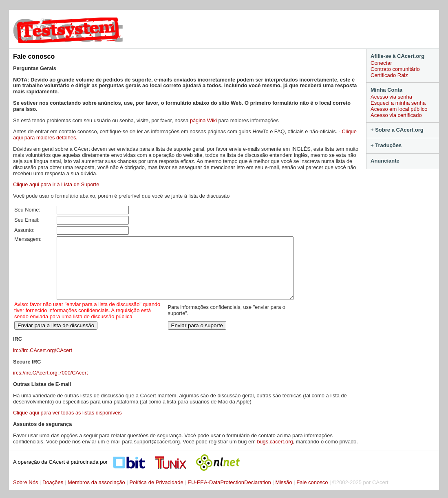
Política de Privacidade (156, 495)
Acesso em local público (399, 109)
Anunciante (385, 161)
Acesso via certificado (396, 115)
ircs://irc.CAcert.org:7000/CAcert (50, 385)
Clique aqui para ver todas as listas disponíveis (67, 425)
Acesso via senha (391, 97)
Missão (284, 495)
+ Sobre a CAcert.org (397, 130)
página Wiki (203, 120)
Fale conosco (312, 495)
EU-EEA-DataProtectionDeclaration (229, 495)
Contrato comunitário (395, 69)
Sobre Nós (25, 495)
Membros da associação (96, 495)
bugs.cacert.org (275, 454)
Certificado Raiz (389, 75)
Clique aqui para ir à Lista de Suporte (56, 184)
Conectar (381, 63)
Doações (53, 495)
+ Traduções (386, 145)
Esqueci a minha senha (398, 103)
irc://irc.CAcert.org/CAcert (43, 362)
